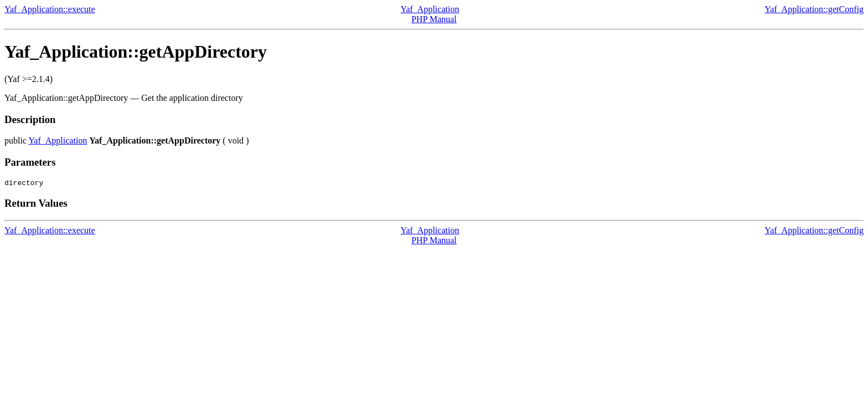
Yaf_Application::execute (50, 9)
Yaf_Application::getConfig (814, 9)
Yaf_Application (430, 9)
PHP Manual (434, 19)
